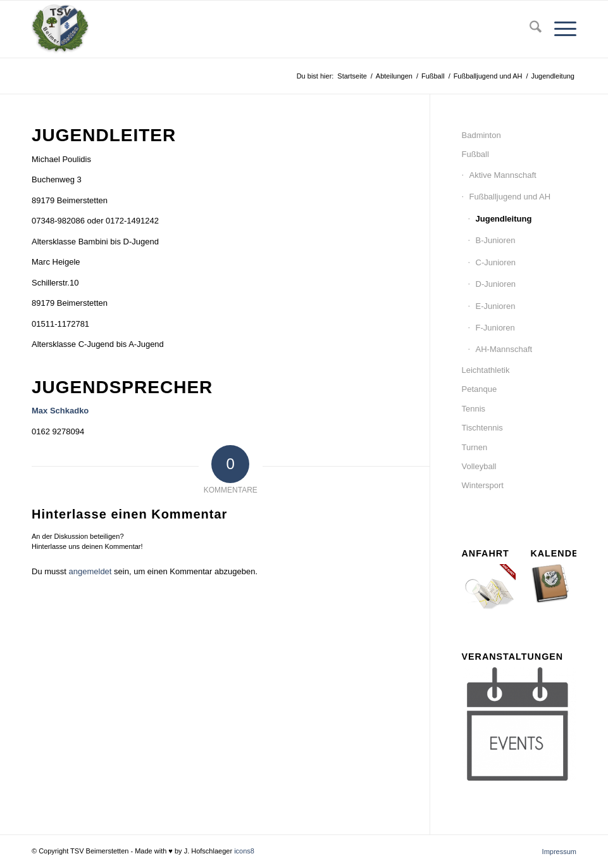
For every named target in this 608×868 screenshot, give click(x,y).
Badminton (481, 135)
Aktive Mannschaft (503, 175)
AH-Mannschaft (504, 349)
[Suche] (529, 29)
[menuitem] (529, 29)
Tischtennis (482, 428)
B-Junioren (496, 240)
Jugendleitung (504, 219)
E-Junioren (496, 306)
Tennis (474, 409)
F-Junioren (495, 328)
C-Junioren (496, 262)
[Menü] (559, 29)
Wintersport (483, 485)
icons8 (244, 851)
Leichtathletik (486, 370)
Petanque (480, 389)
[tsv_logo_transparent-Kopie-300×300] (60, 29)
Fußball (475, 154)
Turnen (475, 447)
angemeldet (90, 571)
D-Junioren (496, 284)
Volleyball (479, 466)
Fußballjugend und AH (510, 197)
